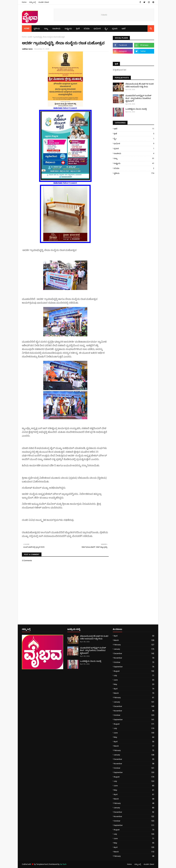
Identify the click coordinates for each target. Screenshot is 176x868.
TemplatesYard (42, 864)
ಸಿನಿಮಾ (134, 168)
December (134, 653)
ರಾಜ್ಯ (134, 158)
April (134, 636)
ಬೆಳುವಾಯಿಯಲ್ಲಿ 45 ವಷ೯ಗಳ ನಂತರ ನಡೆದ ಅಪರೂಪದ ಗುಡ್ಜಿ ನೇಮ (140, 85)
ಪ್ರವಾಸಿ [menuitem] (115, 28)
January (134, 649)
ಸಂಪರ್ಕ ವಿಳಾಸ (44, 2)
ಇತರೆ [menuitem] (124, 28)
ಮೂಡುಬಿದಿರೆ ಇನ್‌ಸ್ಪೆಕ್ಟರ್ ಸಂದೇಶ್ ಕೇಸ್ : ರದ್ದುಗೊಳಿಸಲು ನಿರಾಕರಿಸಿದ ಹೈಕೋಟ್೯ (138, 98)
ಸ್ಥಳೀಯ (134, 173)
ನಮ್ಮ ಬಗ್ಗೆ (32, 2)
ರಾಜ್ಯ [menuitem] (46, 28)
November (134, 658)
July (134, 675)
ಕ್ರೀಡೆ (134, 134)
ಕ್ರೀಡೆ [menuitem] (78, 28)
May (134, 684)
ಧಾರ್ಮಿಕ (134, 144)
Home (24, 2)
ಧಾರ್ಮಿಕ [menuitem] (97, 28)
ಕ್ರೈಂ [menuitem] (106, 28)
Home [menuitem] (27, 28)
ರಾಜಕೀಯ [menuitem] (56, 28)
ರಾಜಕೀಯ (134, 153)
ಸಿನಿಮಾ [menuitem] (87, 28)
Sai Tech (63, 864)
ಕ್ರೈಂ (134, 139)
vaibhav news (27, 49)
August (134, 671)
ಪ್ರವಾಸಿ (134, 148)
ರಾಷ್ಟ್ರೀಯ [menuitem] (68, 28)
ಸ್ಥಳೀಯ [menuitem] (37, 28)
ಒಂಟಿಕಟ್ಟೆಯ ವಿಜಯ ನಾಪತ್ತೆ (136, 109)
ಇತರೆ (134, 129)
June (134, 680)
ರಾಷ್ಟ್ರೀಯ (134, 163)
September (134, 667)
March (134, 640)
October (134, 662)
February (134, 645)
